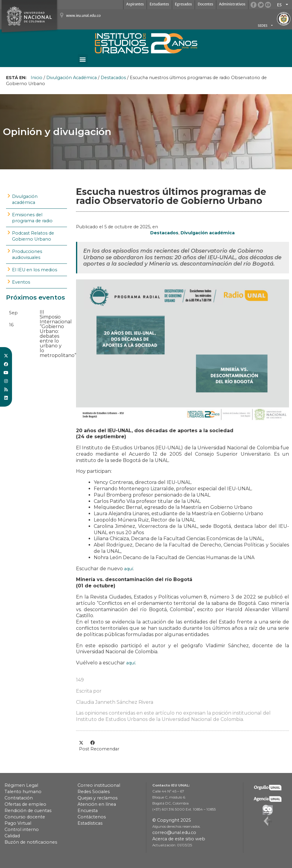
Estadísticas (90, 823)
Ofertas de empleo (25, 804)
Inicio (36, 78)
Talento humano (23, 792)
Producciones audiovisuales (27, 254)
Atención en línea (97, 804)
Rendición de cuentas (28, 811)
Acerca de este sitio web (179, 839)
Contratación (19, 798)
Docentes (205, 4)
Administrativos (232, 4)
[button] (83, 59)
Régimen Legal (21, 785)
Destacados (113, 78)
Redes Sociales (94, 792)
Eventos (21, 282)
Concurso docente (25, 817)
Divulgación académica (25, 199)
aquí (129, 569)
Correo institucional (99, 785)
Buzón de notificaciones (31, 842)
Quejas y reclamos (97, 798)
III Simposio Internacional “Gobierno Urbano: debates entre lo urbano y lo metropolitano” (58, 334)
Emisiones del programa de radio (32, 218)
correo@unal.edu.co (174, 833)
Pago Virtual (18, 823)
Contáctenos (92, 817)
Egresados (183, 4)
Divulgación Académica (71, 78)
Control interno (22, 830)
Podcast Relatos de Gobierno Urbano (33, 236)
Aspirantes (135, 4)
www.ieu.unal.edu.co (83, 16)
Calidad (12, 836)
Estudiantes (159, 4)
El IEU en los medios (35, 270)
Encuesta (88, 811)
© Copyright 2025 (172, 820)
